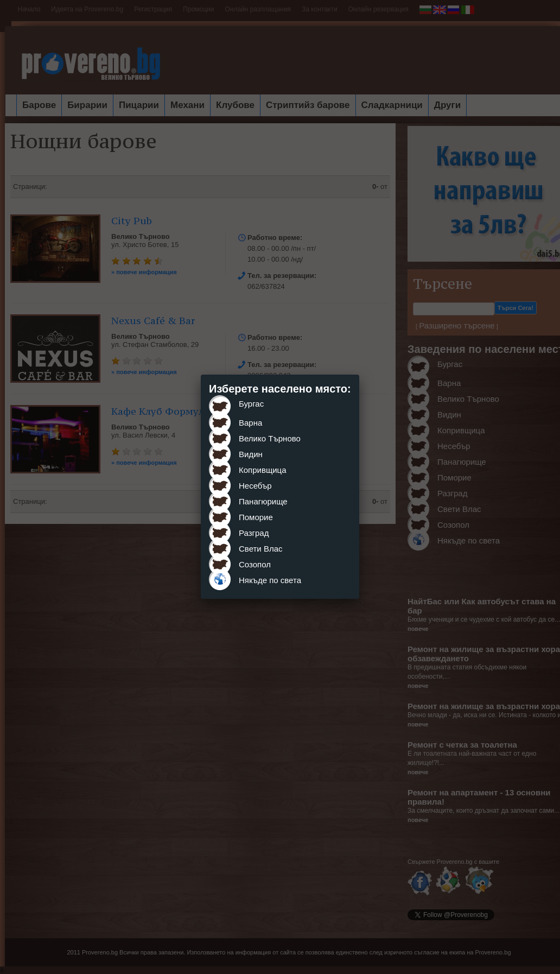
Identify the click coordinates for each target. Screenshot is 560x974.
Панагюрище (263, 501)
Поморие (256, 517)
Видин (251, 454)
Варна (250, 423)
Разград (254, 533)
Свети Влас (261, 549)
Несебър (255, 486)
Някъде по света (270, 580)
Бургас (251, 404)
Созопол (255, 564)
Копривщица (263, 470)
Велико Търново (270, 438)
